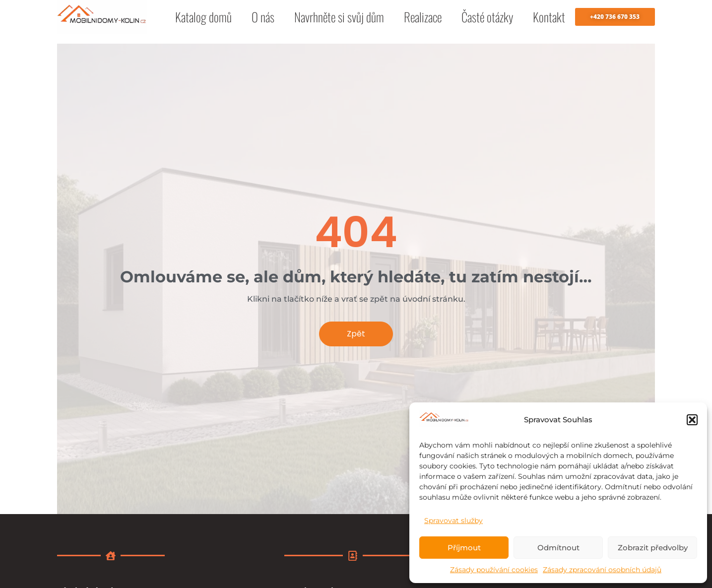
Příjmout (464, 548)
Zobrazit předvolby (653, 548)
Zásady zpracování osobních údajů (602, 570)
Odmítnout (558, 548)
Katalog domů (203, 17)
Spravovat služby (453, 521)
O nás (263, 17)
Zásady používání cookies (494, 570)
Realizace (423, 17)
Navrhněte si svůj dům (339, 17)
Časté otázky (487, 17)
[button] (692, 420)
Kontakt (549, 17)
